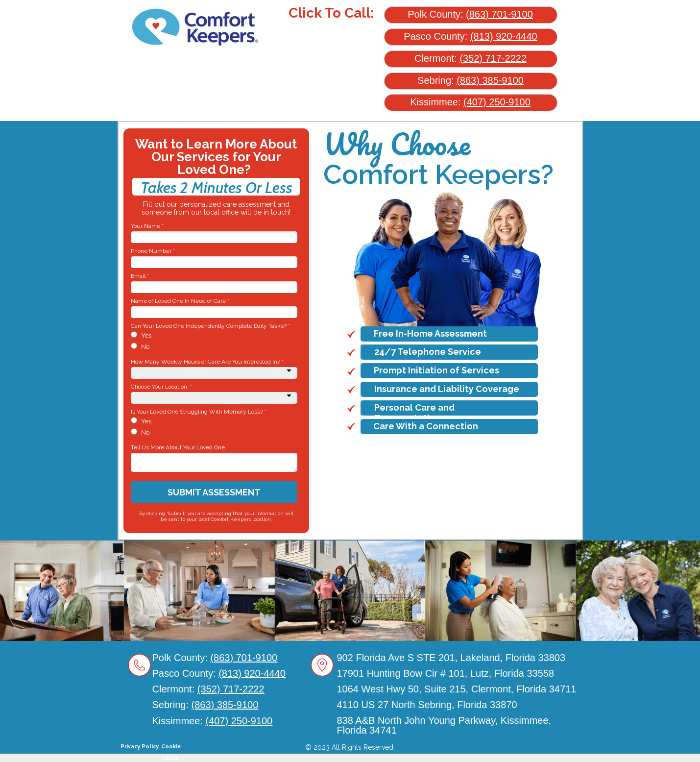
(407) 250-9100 (497, 102)
